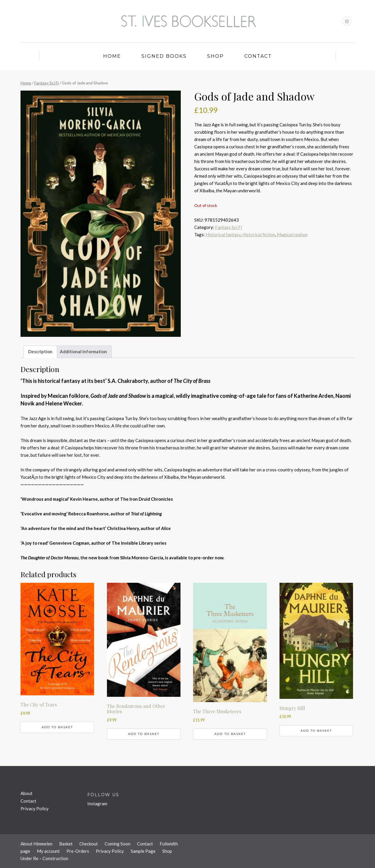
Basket (66, 844)
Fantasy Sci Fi (46, 83)
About (27, 793)
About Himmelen (36, 844)
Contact (258, 56)
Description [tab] (40, 351)
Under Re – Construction (44, 858)
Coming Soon (117, 844)
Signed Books (164, 56)
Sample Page (143, 851)
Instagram (97, 804)
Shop (215, 56)
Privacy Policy (35, 808)
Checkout (89, 844)
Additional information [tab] (83, 351)
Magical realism (292, 235)
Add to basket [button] (57, 727)
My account (48, 851)
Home (112, 56)
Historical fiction (259, 235)
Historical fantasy (223, 235)
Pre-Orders (78, 851)
